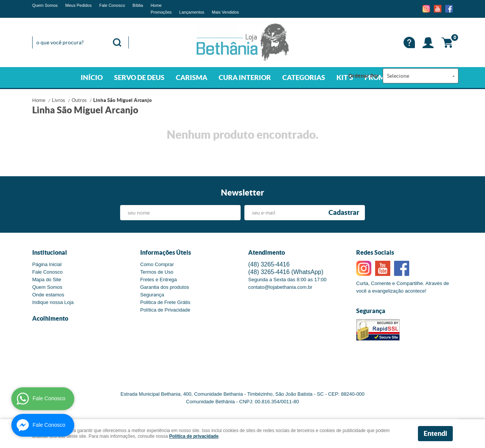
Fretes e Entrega (159, 280)
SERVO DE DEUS (139, 78)
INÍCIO (92, 78)
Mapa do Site (47, 280)
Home (156, 5)
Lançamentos (192, 12)
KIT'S (345, 78)
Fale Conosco (112, 5)
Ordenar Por (364, 76)
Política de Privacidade (165, 310)
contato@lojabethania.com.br (280, 287)
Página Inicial (47, 264)
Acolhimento (50, 318)
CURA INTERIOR (245, 78)
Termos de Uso (157, 272)
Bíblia (138, 5)
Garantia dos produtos (165, 287)
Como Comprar (157, 264)
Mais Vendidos (225, 12)
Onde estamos (48, 295)
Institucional (50, 252)
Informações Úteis (166, 252)
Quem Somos (45, 5)
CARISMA (192, 78)
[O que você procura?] (117, 42)
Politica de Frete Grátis (165, 302)
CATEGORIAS (304, 78)
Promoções (161, 12)
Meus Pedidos (78, 5)
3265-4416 (269, 264)
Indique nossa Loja (53, 302)
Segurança (152, 295)
